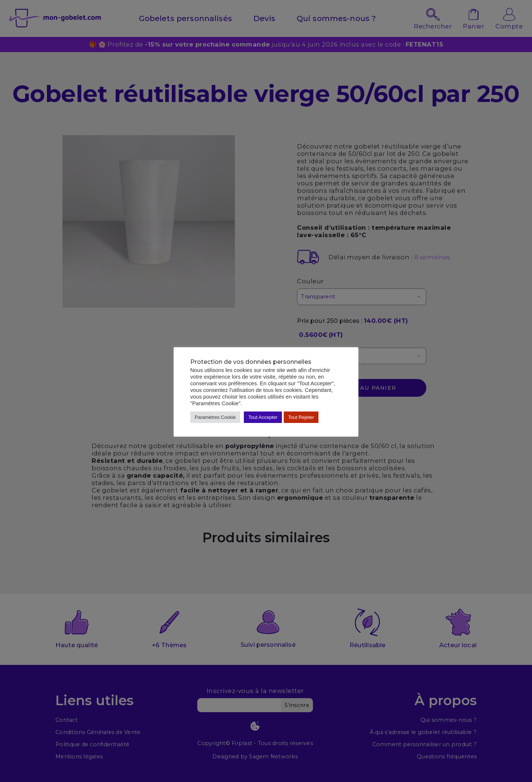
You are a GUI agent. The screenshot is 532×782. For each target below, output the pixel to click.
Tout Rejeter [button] (301, 417)
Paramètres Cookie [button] (215, 417)
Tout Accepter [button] (263, 417)
